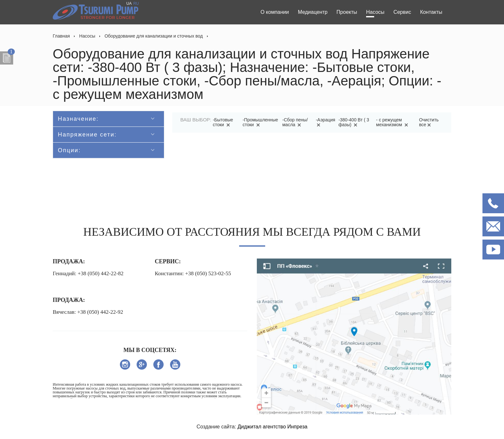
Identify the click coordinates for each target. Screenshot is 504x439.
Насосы (375, 12)
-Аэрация (325, 122)
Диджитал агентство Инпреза (273, 427)
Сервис (402, 12)
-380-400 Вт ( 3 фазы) (354, 122)
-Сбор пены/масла (295, 122)
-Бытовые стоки (223, 122)
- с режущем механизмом (393, 122)
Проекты (347, 12)
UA (129, 4)
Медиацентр (313, 12)
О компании (274, 12)
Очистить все (429, 122)
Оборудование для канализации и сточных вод (154, 36)
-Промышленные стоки (260, 122)
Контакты (431, 12)
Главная (61, 36)
